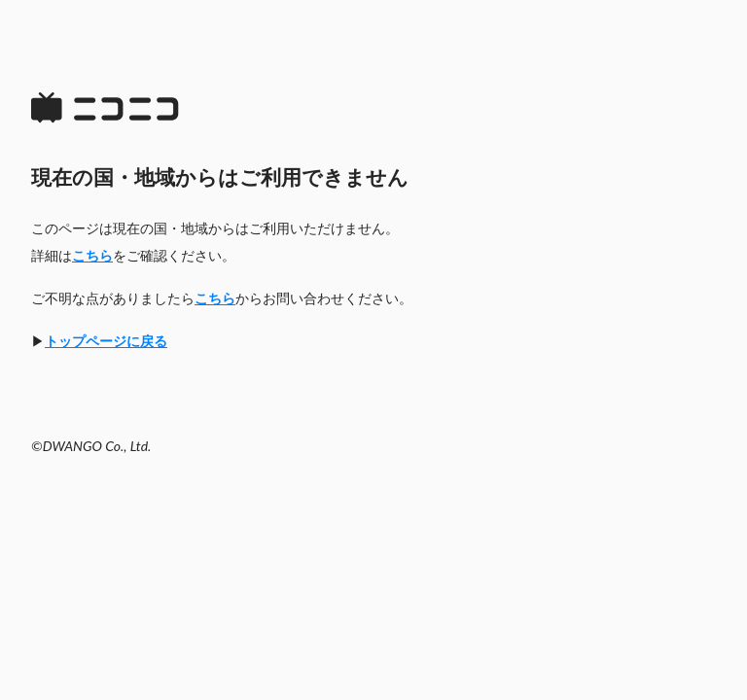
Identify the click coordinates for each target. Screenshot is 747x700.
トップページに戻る (106, 341)
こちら (92, 255)
